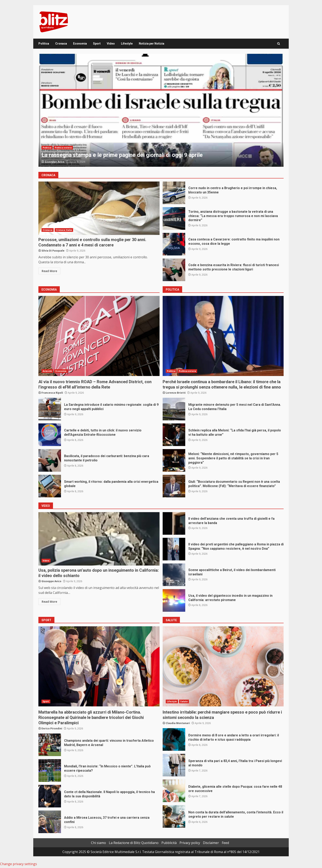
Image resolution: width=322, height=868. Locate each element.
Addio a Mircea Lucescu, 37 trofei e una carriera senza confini (50, 822)
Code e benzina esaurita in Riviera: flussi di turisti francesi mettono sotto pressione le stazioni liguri (174, 270)
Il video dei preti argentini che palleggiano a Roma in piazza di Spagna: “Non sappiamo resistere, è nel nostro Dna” (174, 549)
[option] (161, 110)
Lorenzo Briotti (176, 393)
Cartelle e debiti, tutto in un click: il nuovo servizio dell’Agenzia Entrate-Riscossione (50, 435)
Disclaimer (211, 843)
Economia (80, 44)
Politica (44, 44)
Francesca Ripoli (52, 393)
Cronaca (61, 44)
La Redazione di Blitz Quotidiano (134, 843)
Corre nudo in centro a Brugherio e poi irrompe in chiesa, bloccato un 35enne (174, 193)
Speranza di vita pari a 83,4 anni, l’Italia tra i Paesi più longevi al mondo (174, 765)
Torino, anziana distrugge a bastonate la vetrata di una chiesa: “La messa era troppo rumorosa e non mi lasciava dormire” (174, 218)
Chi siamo (98, 843)
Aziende (47, 371)
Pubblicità (169, 843)
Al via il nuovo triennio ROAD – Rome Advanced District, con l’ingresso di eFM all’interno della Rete (99, 336)
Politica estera (63, 148)
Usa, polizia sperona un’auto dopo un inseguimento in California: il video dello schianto (99, 539)
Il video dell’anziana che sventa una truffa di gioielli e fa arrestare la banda (174, 523)
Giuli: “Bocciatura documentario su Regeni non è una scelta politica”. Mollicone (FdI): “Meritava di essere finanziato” (174, 486)
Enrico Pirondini (52, 728)
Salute (184, 701)
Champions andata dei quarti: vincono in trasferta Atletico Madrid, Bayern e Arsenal (50, 745)
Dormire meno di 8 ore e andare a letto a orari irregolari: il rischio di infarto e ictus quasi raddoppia (174, 739)
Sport (97, 44)
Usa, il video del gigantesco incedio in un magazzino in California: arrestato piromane (174, 600)
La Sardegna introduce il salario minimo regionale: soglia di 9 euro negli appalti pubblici (50, 409)
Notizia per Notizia (152, 44)
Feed (225, 843)
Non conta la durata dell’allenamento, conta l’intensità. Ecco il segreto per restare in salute (174, 816)
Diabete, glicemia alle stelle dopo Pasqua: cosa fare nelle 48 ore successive (174, 791)
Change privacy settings (18, 864)
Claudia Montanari (178, 723)
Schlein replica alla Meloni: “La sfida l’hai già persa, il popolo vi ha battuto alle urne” (174, 435)
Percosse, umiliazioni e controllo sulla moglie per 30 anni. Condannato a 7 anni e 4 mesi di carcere (99, 208)
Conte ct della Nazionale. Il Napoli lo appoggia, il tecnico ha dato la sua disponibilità (50, 796)
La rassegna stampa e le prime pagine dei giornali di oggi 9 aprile (161, 110)
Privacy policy (190, 843)
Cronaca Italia (64, 230)
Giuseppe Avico (55, 162)
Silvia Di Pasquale (53, 251)
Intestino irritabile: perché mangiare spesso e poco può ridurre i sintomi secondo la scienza (223, 666)
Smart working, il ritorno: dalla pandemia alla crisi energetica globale (50, 486)
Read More (49, 271)
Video (111, 44)
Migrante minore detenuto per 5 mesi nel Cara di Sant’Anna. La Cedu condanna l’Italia (174, 409)
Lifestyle (127, 44)
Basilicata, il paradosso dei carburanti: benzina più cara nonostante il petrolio (50, 460)
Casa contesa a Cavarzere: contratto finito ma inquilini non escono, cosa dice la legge (174, 244)
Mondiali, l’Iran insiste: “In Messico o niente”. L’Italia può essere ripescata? (50, 770)
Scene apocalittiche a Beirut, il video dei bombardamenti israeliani (174, 575)
